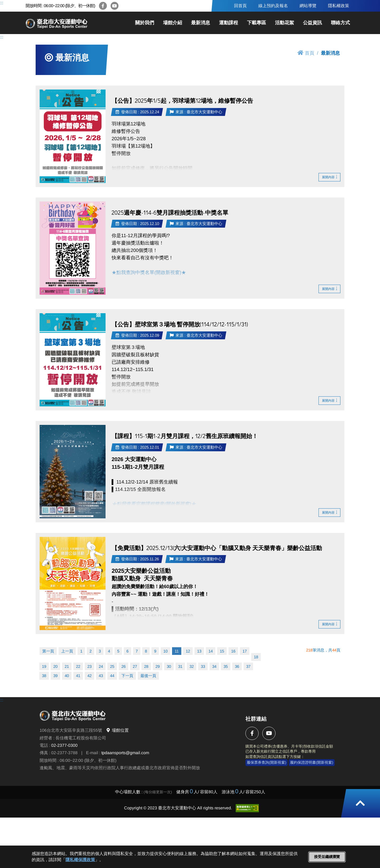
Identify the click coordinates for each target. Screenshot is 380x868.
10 (165, 651)
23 (89, 666)
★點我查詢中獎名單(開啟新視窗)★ (149, 273)
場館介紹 (173, 23)
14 (211, 651)
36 (237, 666)
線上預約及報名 (273, 6)
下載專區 (256, 23)
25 (112, 666)
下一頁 (127, 676)
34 (214, 666)
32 (192, 666)
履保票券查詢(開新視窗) (267, 762)
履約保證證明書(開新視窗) (312, 762)
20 (55, 666)
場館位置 (117, 730)
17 (245, 651)
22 (78, 666)
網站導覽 (308, 6)
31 (180, 666)
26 (123, 666)
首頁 (306, 53)
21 (67, 666)
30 (169, 666)
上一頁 (67, 651)
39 (55, 676)
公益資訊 (312, 23)
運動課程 (229, 23)
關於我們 (145, 23)
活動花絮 (284, 23)
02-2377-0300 (64, 745)
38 (44, 676)
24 (101, 666)
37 (248, 666)
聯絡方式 (340, 23)
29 (158, 666)
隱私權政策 (339, 6)
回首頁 (240, 6)
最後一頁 (148, 676)
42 (89, 676)
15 (222, 651)
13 (199, 651)
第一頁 (48, 651)
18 (256, 657)
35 (226, 666)
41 (78, 676)
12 (188, 651)
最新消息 (201, 23)
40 (67, 676)
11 (177, 651)
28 (146, 666)
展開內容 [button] (329, 177)
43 (101, 676)
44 (112, 676)
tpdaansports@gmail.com (125, 753)
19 (44, 666)
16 (233, 651)
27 (135, 666)
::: (2, 3)
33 (203, 666)
